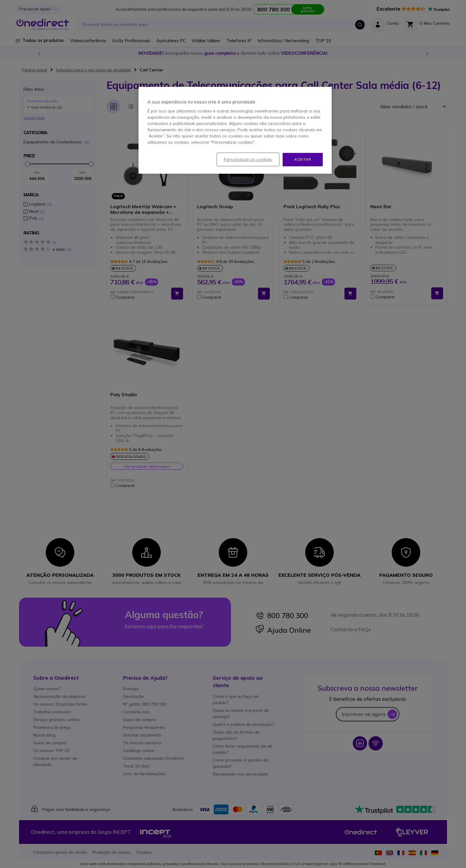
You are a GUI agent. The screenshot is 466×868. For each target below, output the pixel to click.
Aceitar (303, 159)
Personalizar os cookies (248, 159)
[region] (235, 130)
